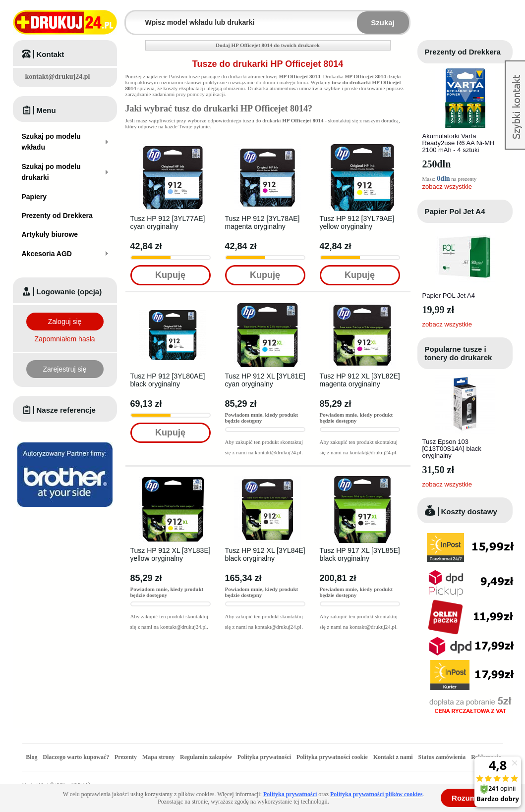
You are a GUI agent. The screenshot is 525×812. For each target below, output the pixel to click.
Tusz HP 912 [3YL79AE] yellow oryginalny (357, 222)
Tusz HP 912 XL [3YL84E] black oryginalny (265, 554)
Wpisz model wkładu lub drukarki (132, 17)
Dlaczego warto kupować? (76, 757)
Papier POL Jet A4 (449, 296)
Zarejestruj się (65, 369)
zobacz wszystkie (447, 187)
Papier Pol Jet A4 (455, 211)
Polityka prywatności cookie (332, 757)
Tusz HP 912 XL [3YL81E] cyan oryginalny (265, 380)
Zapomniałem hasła (64, 339)
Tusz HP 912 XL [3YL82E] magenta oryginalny (360, 380)
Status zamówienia (442, 757)
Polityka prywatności (264, 757)
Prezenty (126, 757)
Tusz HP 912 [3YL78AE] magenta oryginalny (262, 222)
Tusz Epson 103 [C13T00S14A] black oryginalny (452, 449)
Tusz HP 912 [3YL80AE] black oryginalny (168, 380)
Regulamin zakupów (206, 757)
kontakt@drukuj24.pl (58, 77)
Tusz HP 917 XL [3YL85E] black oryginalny (360, 554)
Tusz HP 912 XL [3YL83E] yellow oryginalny (171, 554)
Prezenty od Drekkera (463, 52)
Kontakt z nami (393, 757)
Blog (31, 757)
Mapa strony (158, 757)
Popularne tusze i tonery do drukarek (459, 353)
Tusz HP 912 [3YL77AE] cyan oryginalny (168, 222)
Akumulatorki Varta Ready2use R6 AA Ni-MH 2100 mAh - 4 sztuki (459, 143)
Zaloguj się (65, 322)
